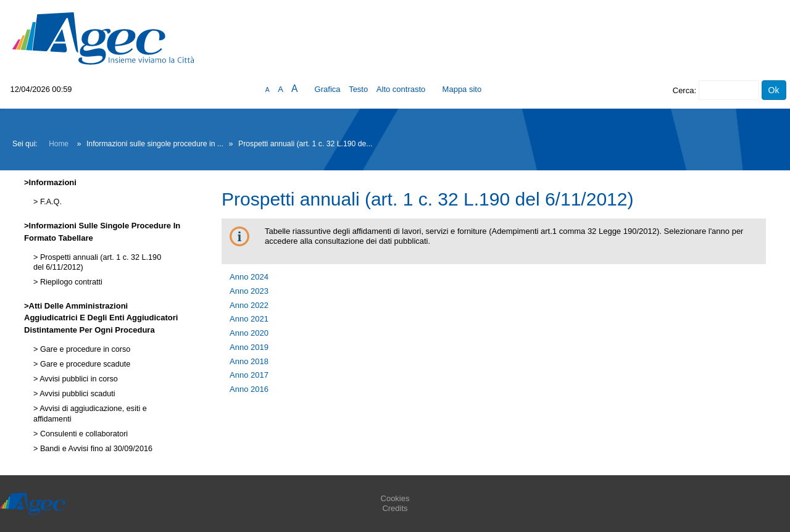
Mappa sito (462, 89)
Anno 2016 (249, 389)
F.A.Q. (50, 202)
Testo (358, 89)
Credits (395, 508)
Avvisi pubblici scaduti (76, 394)
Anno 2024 (249, 277)
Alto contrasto (401, 89)
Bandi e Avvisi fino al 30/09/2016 (95, 449)
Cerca (684, 90)
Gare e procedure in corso (84, 349)
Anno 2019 (249, 347)
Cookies (395, 498)
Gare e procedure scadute (84, 364)
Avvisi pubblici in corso (77, 379)
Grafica (328, 89)
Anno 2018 (249, 361)
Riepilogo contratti (70, 282)
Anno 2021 (249, 319)
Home (59, 144)
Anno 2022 (249, 305)
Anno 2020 (249, 333)
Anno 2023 (249, 291)
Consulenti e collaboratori (83, 434)
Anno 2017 (249, 375)
